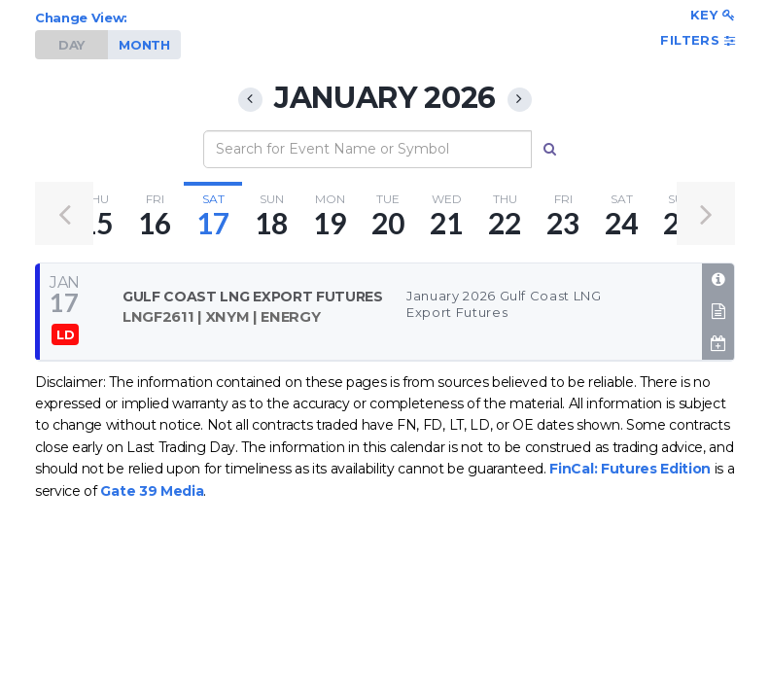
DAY (71, 45)
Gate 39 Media (152, 491)
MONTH (144, 45)
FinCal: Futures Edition (630, 469)
